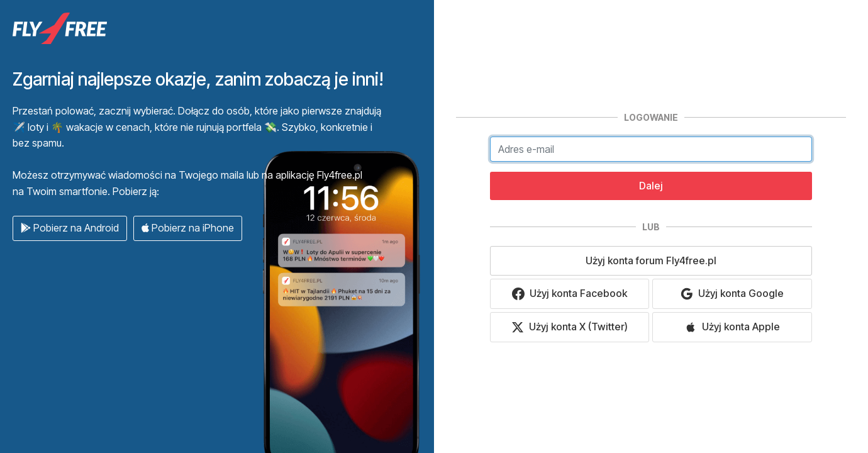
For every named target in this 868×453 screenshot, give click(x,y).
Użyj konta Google (732, 294)
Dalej (651, 186)
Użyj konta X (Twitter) (570, 327)
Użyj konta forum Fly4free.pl (651, 260)
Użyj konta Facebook (570, 294)
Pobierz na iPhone (188, 228)
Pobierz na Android (70, 228)
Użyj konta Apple (732, 327)
